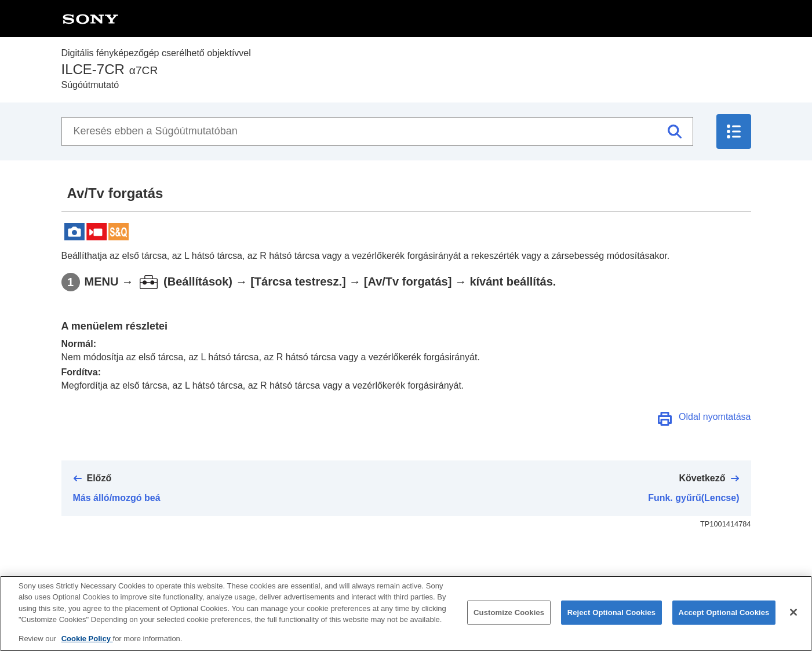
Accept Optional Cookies (724, 622)
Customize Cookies (509, 622)
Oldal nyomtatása (715, 417)
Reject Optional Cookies (612, 622)
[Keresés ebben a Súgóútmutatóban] (377, 131)
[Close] (793, 622)
